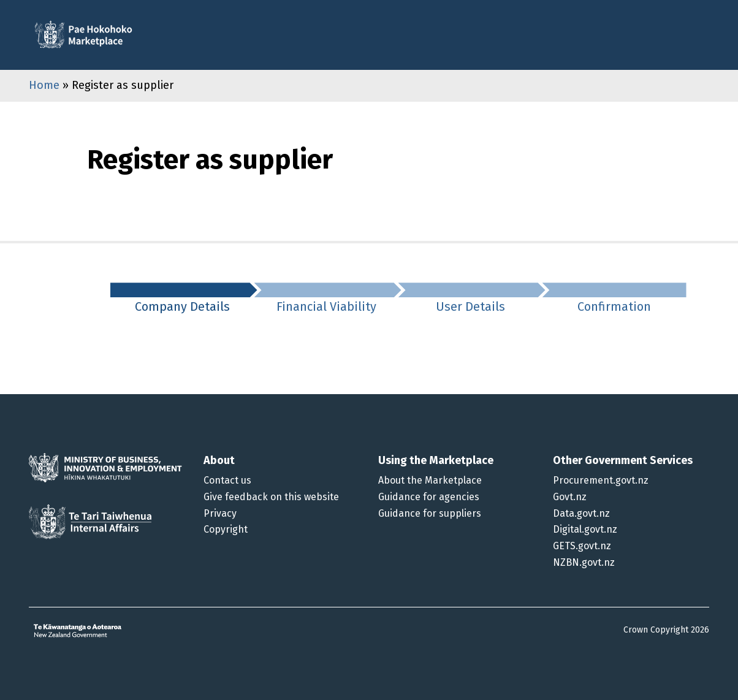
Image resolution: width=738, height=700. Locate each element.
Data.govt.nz (581, 513)
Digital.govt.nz (585, 529)
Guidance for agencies (429, 497)
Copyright (226, 529)
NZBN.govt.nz (584, 562)
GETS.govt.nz (582, 546)
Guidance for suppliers (430, 513)
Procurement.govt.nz (601, 480)
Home (44, 85)
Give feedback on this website (271, 497)
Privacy (220, 513)
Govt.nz (570, 497)
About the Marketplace (430, 480)
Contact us (227, 480)
